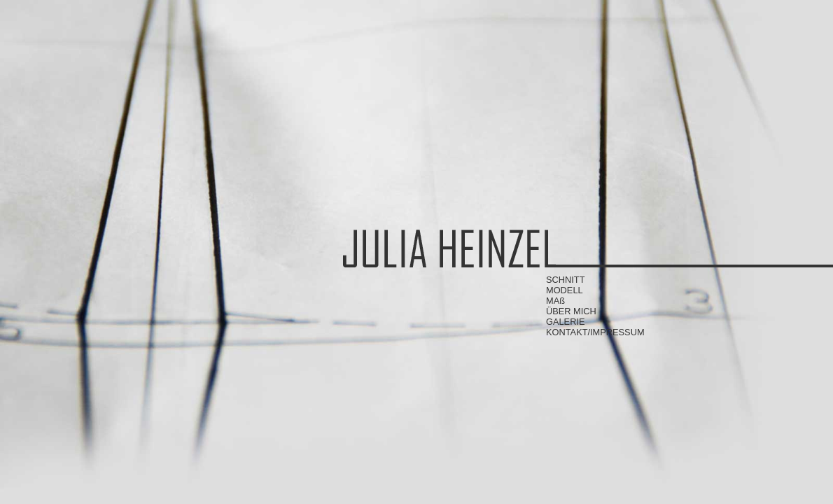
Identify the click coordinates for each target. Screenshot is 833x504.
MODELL (565, 290)
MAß (555, 301)
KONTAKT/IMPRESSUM (595, 332)
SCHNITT (565, 280)
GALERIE (565, 322)
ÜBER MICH (571, 311)
